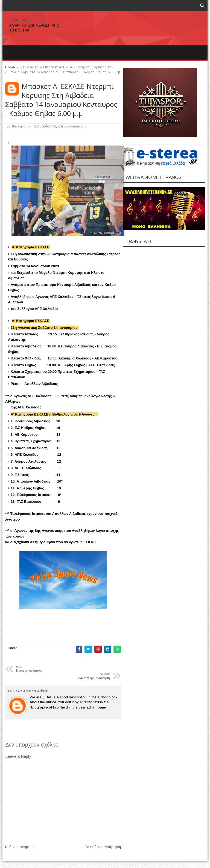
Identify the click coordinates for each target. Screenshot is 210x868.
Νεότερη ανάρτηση (20, 847)
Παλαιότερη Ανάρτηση (103, 847)
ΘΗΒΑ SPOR (20, 20)
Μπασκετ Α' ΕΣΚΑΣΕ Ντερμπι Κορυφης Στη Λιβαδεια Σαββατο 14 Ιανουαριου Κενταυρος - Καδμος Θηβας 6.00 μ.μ (61, 100)
